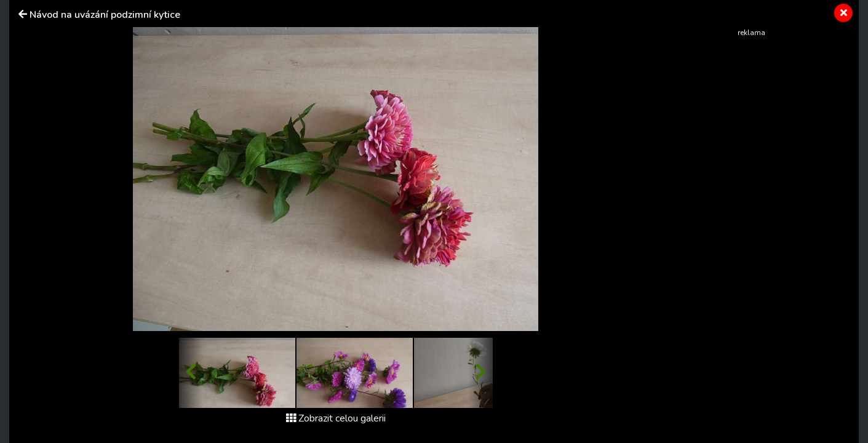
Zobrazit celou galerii (336, 418)
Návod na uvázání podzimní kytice (105, 15)
